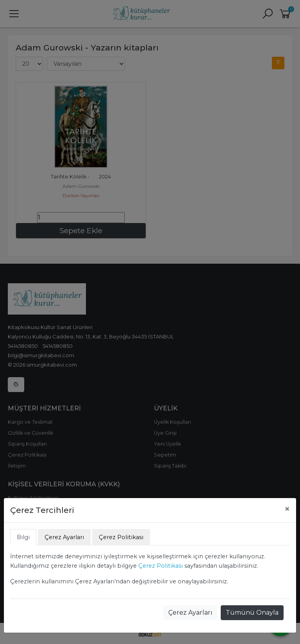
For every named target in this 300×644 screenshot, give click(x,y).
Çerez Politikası (161, 566)
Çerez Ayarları (190, 613)
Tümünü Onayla (252, 613)
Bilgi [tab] (23, 537)
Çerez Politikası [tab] (121, 537)
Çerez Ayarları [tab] (64, 537)
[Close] (287, 509)
